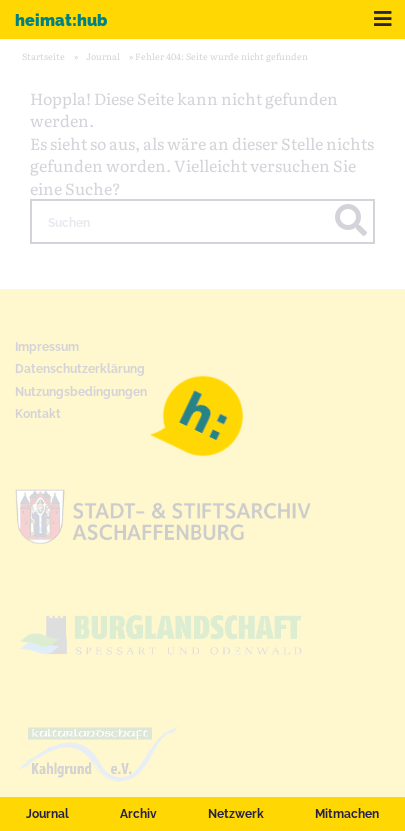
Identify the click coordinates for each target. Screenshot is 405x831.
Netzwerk (236, 814)
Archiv (138, 814)
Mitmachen (347, 814)
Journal (47, 814)
